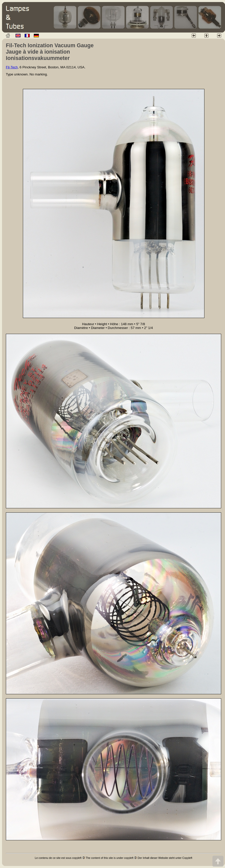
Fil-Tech (12, 67)
